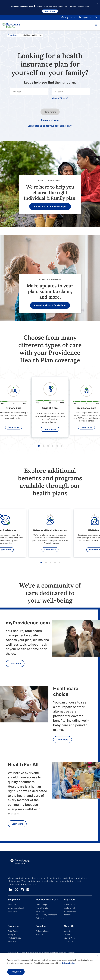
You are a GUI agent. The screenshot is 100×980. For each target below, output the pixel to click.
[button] (96, 25)
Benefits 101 (41, 911)
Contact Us (68, 941)
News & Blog (50, 11)
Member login (41, 904)
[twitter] (16, 890)
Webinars (40, 918)
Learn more (14, 427)
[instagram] (22, 890)
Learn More (17, 824)
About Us (67, 931)
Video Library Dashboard (46, 915)
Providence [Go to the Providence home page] (13, 35)
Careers (67, 934)
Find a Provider (42, 908)
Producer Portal (14, 938)
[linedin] (11, 890)
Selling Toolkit (14, 934)
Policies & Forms (43, 931)
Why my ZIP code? (60, 98)
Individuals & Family (16, 908)
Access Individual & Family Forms (50, 305)
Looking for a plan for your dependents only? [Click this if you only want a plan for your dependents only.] (50, 126)
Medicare (12, 904)
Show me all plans (50, 120)
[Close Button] (97, 3)
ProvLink (39, 934)
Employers (12, 911)
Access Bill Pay (70, 911)
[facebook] (28, 890)
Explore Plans (69, 904)
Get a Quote (13, 931)
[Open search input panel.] (96, 17)
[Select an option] (29, 92)
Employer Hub (70, 908)
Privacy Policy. (69, 963)
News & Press (69, 938)
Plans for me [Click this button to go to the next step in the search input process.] (50, 112)
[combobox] (71, 92)
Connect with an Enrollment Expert (50, 206)
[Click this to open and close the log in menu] (85, 17)
